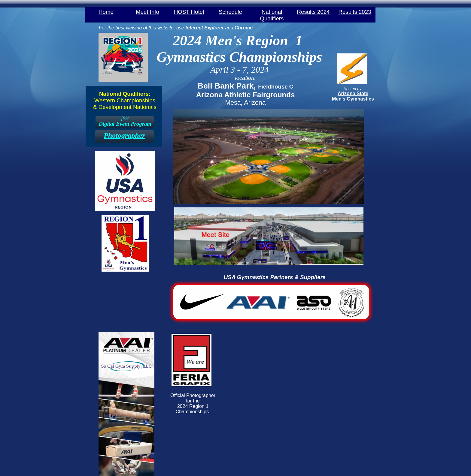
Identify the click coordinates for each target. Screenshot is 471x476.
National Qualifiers (272, 12)
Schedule (230, 12)
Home (106, 12)
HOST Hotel (189, 12)
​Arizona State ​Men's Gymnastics (353, 96)
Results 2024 (313, 12)
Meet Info (147, 12)
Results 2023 (355, 12)
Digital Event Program (125, 124)
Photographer (124, 135)
